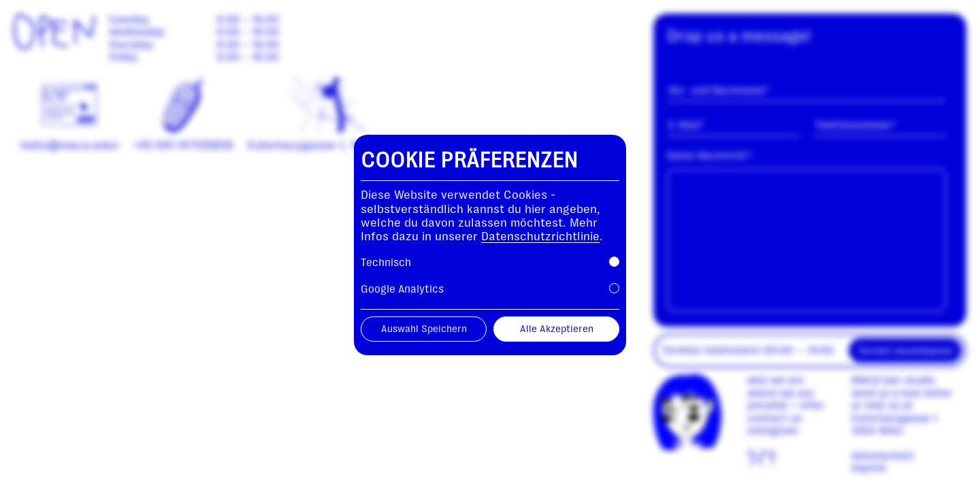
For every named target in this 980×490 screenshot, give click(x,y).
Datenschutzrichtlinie (540, 236)
